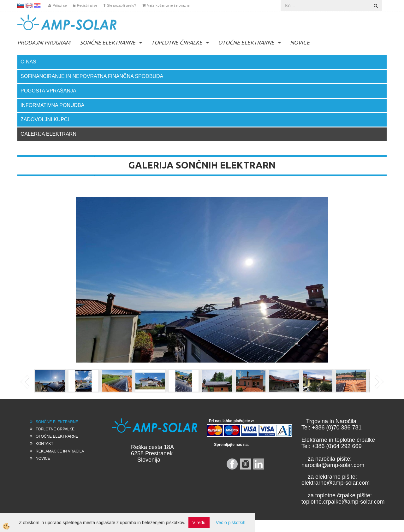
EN (29, 5)
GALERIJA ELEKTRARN (48, 134)
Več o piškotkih (231, 523)
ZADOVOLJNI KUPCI (45, 119)
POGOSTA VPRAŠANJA (48, 91)
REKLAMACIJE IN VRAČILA (60, 451)
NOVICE (300, 42)
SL (21, 5)
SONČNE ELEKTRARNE (108, 42)
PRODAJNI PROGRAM (44, 42)
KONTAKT (45, 444)
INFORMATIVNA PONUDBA (52, 105)
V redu (199, 523)
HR (37, 5)
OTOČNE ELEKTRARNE (246, 42)
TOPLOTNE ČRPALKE (177, 42)
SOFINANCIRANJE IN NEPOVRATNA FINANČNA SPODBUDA (92, 76)
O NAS (28, 62)
